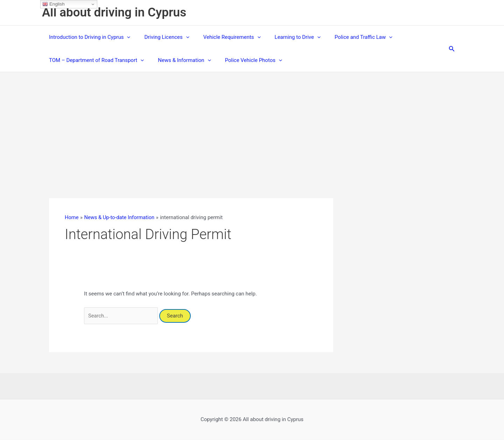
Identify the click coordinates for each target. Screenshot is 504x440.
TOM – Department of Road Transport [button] (95, 60)
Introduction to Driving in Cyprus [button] (88, 37)
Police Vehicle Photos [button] (245, 60)
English (53, 4)
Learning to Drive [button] (285, 37)
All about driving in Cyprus (114, 12)
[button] (125, 37)
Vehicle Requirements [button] (223, 37)
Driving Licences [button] (161, 37)
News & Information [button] (179, 60)
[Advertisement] (252, 125)
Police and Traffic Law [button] (348, 37)
